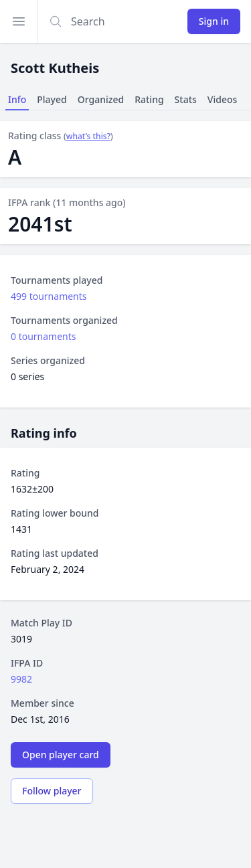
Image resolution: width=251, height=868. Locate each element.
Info (17, 99)
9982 (21, 679)
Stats (186, 99)
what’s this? (88, 137)
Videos (222, 99)
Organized (101, 99)
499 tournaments (49, 296)
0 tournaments (44, 336)
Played (52, 99)
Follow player (52, 791)
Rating (149, 99)
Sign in (214, 21)
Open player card (61, 755)
